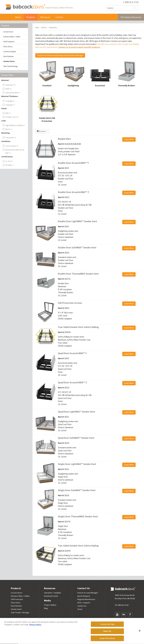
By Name (42, 131)
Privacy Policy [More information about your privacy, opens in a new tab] (35, 626)
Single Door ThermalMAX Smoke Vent (78, 516)
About (18, 17)
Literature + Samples (53, 593)
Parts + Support (84, 603)
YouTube (117, 614)
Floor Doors (8, 47)
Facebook (130, 614)
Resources (45, 17)
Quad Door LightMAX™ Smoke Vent (76, 412)
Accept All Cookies (107, 640)
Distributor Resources (131, 17)
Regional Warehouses (86, 599)
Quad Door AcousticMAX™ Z (72, 382)
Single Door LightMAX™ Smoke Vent (77, 464)
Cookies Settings (107, 626)
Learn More (129, 139)
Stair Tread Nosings (11, 66)
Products (31, 17)
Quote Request (84, 596)
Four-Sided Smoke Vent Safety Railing (78, 327)
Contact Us (84, 588)
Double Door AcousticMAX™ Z (73, 192)
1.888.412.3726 (131, 2)
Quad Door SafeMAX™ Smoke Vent (76, 438)
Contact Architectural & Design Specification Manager (60, 55)
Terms (80, 609)
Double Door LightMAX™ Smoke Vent (78, 221)
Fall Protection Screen (70, 303)
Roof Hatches (8, 56)
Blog (46, 608)
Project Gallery (50, 605)
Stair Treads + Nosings (20, 612)
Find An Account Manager (88, 593)
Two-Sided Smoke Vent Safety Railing (78, 546)
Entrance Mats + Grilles (12, 37)
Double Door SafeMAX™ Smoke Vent (77, 247)
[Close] (140, 632)
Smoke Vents (9, 61)
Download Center (51, 596)
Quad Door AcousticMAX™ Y (72, 353)
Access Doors (8, 32)
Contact (59, 17)
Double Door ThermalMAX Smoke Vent (78, 274)
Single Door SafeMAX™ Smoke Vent (77, 490)
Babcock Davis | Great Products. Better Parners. (39, 7)
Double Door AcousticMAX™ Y (73, 163)
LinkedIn (124, 614)
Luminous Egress (10, 51)
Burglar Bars (64, 139)
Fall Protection (9, 42)
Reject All (107, 633)
